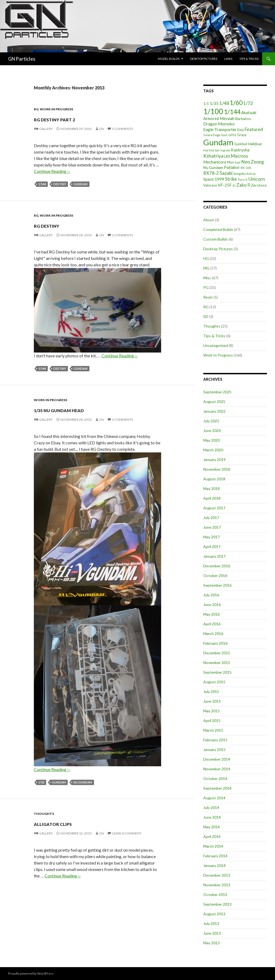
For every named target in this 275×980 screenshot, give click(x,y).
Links (228, 59)
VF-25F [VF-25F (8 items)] (225, 185)
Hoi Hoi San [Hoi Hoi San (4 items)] (211, 150)
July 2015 (211, 692)
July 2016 (211, 595)
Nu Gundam (83, 782)
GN (102, 129)
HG (206, 258)
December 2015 (217, 653)
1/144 (42, 184)
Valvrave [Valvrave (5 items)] (210, 185)
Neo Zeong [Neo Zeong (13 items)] (253, 162)
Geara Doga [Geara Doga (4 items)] (212, 135)
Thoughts (44, 814)
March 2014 (213, 846)
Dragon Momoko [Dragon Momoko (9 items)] (219, 124)
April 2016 (212, 624)
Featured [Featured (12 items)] (254, 129)
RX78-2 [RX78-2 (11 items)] (211, 173)
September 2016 (217, 585)
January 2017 (214, 556)
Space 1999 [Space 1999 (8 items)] (214, 179)
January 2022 (214, 411)
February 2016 (215, 643)
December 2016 (217, 566)
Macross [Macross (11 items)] (240, 156)
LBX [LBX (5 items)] (227, 156)
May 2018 (211, 489)
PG (206, 287)
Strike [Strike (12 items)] (231, 179)
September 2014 (217, 788)
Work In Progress (56, 109)
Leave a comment (127, 833)
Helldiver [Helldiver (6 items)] (255, 144)
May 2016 (211, 614)
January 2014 (214, 865)
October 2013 (215, 894)
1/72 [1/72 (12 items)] (248, 103)
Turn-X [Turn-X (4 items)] (243, 179)
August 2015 (214, 682)
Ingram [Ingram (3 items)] (225, 150)
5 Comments (122, 129)
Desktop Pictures (204, 59)
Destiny (60, 184)
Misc (207, 278)
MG (206, 268)
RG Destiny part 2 (77, 118)
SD (206, 316)
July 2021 (211, 421)
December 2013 (217, 875)
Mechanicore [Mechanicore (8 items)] (215, 162)
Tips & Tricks (249, 59)
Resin (208, 297)
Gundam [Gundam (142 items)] (218, 142)
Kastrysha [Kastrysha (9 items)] (240, 150)
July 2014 (211, 807)
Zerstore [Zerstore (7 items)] (259, 185)
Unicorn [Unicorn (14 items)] (257, 179)
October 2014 (215, 778)
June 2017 (212, 527)
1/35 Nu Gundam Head (85, 409)
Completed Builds (218, 229)
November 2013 (217, 885)
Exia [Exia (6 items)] (241, 130)
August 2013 (214, 914)
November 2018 (217, 469)
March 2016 (213, 634)
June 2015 (212, 701)
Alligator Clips (72, 823)
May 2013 (211, 943)
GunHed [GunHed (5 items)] (241, 144)
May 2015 (211, 711)
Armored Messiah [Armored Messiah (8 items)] (219, 118)
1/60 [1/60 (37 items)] (236, 103)
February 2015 (215, 740)
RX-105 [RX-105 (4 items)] (246, 168)
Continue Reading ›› (52, 171)
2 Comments (122, 235)
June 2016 (212, 605)
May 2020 (211, 440)
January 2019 (214, 460)
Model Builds (169, 59)
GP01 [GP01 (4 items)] (232, 135)
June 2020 (212, 431)
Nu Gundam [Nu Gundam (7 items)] (213, 167)
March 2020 (213, 450)
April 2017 (212, 547)
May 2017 (211, 537)
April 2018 (212, 498)
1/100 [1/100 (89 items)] (213, 111)
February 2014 (215, 856)
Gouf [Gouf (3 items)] (224, 135)
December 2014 (217, 759)
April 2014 (212, 836)
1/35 (41, 782)
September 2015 (217, 672)
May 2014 (211, 827)
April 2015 (212, 721)
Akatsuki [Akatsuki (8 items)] (249, 112)
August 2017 (214, 508)
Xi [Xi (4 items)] (234, 185)
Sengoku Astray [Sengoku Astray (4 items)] (245, 174)
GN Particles (22, 59)
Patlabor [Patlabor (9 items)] (232, 167)
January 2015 (214, 749)
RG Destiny (61, 225)
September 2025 (217, 392)
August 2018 (214, 479)
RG (36, 109)
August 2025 (214, 402)
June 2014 (212, 817)
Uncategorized (216, 345)
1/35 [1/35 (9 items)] (214, 103)
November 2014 (217, 769)
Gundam (81, 184)
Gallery (46, 129)
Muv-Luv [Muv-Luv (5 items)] (234, 162)
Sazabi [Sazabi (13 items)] (226, 173)
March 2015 (213, 730)
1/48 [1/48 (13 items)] (224, 103)
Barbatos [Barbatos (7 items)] (243, 119)
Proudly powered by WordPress (31, 973)
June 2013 (212, 933)
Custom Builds (216, 239)
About (209, 220)
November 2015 (217, 663)
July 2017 (211, 518)
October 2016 (215, 576)
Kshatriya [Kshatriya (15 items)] (213, 156)
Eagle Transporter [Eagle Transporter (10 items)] (220, 129)
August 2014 (214, 798)
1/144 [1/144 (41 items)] (232, 112)
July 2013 (211, 923)
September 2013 (217, 904)
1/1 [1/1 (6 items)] (206, 104)
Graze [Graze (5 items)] (242, 135)
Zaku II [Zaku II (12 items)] (243, 185)
